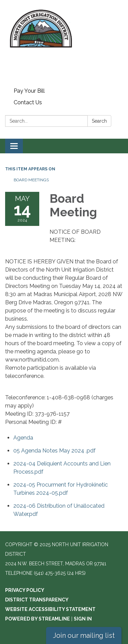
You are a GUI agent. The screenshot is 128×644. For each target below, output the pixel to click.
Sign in (83, 619)
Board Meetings (31, 180)
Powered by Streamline (38, 619)
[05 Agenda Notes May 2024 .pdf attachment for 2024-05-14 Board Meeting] (54, 451)
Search (99, 121)
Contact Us (28, 102)
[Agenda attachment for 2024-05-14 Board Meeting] (23, 438)
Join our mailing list (84, 635)
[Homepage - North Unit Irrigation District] (64, 43)
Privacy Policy (25, 590)
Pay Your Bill (29, 91)
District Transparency (37, 600)
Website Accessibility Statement (50, 609)
